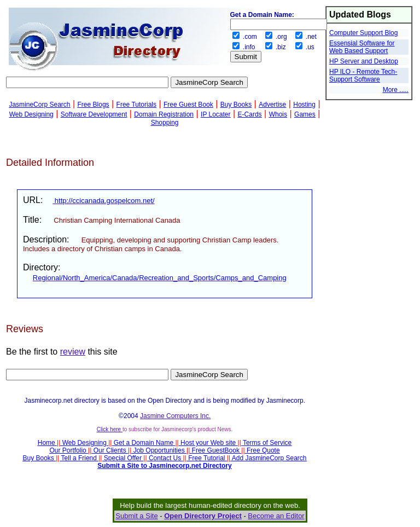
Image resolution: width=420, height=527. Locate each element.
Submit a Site (136, 516)
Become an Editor (276, 516)
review (73, 352)
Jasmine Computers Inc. (175, 416)
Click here (110, 429)
